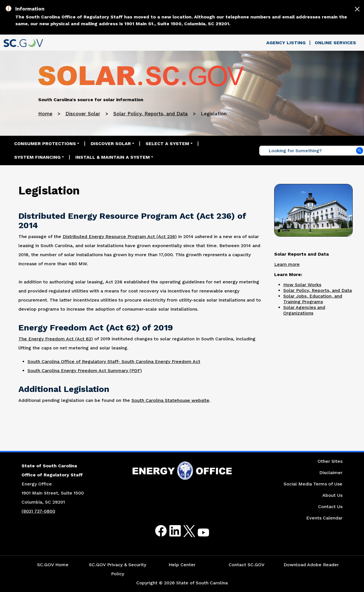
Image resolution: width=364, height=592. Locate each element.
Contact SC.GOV (247, 565)
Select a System (167, 144)
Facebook (156, 531)
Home (45, 114)
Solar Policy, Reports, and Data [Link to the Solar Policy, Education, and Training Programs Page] (318, 290)
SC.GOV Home (53, 565)
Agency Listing (286, 43)
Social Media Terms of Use (313, 484)
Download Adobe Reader (311, 565)
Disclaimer (331, 473)
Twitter (184, 531)
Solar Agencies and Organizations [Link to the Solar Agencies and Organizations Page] (304, 310)
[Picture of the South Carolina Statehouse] (313, 210)
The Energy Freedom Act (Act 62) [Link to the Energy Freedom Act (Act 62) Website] (56, 339)
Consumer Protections (45, 144)
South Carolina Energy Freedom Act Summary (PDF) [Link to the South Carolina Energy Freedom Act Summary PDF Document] (85, 371)
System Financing (37, 157)
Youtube (199, 534)
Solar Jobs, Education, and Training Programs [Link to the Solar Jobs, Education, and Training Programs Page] (313, 299)
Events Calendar (324, 518)
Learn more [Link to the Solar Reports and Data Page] (287, 264)
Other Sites (330, 461)
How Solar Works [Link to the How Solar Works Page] (302, 285)
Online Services (335, 43)
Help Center (182, 565)
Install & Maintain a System (113, 157)
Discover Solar (83, 114)
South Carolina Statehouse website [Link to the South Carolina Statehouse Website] (170, 400)
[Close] (357, 9)
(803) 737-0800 (38, 511)
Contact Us (330, 507)
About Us (332, 495)
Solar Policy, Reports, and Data (151, 114)
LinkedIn (170, 531)
